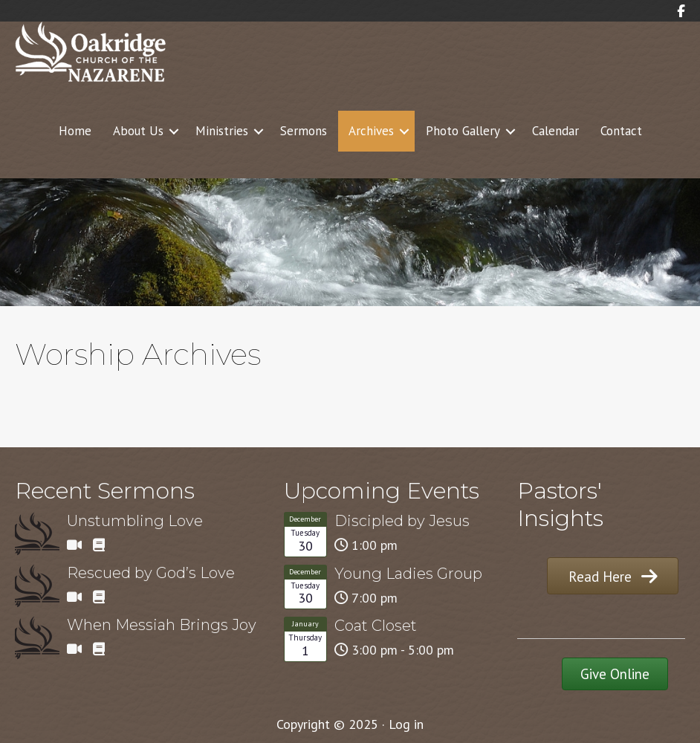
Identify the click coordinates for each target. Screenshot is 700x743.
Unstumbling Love (135, 521)
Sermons (304, 131)
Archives (371, 131)
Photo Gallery (463, 131)
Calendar (555, 131)
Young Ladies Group (408, 574)
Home (75, 131)
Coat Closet (376, 626)
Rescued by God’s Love (151, 573)
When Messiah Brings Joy (162, 625)
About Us (138, 131)
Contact (621, 131)
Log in (406, 724)
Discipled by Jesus (402, 521)
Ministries (222, 131)
